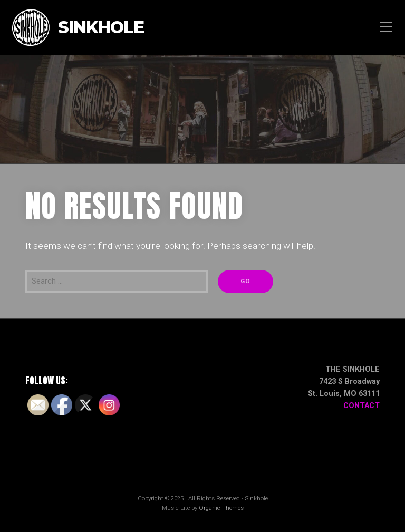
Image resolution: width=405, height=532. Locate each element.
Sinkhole (101, 28)
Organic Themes (221, 508)
